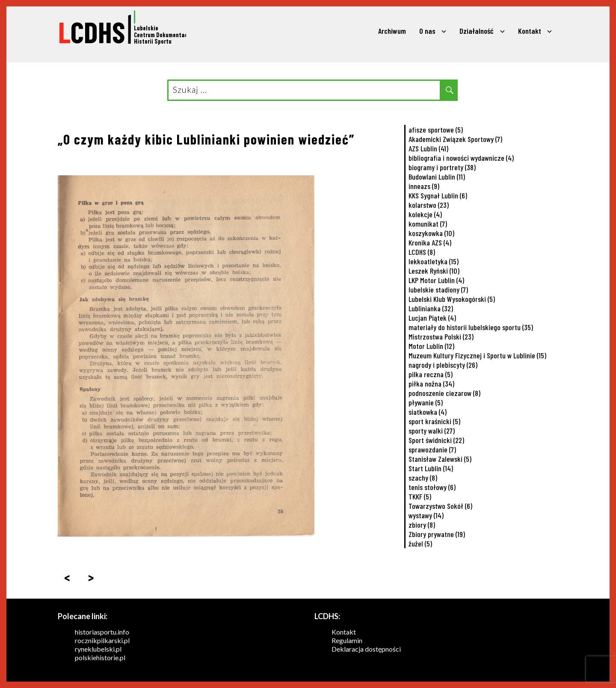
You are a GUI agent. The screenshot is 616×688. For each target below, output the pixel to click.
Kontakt (530, 31)
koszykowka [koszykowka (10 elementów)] (431, 233)
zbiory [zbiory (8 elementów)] (422, 525)
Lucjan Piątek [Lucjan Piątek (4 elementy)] (432, 318)
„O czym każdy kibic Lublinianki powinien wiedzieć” (206, 139)
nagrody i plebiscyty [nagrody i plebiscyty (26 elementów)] (443, 365)
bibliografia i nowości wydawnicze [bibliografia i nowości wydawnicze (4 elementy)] (461, 158)
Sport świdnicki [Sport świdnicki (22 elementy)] (436, 440)
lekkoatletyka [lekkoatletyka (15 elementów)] (434, 261)
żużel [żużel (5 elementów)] (420, 543)
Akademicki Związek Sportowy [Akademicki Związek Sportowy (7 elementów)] (455, 139)
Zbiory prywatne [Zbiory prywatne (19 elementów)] (437, 534)
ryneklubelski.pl (98, 649)
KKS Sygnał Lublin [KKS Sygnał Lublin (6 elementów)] (438, 195)
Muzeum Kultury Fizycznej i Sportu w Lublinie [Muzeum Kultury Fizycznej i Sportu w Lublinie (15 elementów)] (477, 355)
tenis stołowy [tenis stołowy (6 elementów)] (432, 487)
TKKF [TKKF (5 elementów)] (420, 496)
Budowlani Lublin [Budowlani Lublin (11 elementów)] (437, 177)
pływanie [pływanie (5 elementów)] (426, 402)
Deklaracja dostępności (366, 649)
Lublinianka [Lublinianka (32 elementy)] (431, 308)
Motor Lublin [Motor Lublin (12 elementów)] (431, 346)
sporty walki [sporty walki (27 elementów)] (432, 431)
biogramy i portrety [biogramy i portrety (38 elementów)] (442, 167)
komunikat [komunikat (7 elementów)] (428, 224)
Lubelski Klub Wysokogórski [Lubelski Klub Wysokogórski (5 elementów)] (452, 299)
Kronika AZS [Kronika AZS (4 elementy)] (430, 242)
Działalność (477, 31)
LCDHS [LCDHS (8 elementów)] (422, 252)
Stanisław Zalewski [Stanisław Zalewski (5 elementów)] (440, 459)
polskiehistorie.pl (100, 657)
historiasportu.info (102, 632)
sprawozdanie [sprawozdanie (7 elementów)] (432, 449)
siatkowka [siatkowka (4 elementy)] (428, 412)
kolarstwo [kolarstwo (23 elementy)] (429, 205)
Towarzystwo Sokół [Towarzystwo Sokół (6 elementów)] (440, 506)
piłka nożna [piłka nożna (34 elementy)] (431, 384)
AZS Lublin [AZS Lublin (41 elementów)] (428, 148)
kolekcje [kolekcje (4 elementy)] (425, 214)
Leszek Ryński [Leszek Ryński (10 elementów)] (434, 271)
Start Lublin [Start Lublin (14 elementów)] (431, 468)
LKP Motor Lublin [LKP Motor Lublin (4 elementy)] (436, 280)
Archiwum (392, 31)
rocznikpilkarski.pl (102, 640)
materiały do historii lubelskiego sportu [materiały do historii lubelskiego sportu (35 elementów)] (471, 327)
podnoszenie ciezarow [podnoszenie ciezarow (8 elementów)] (444, 393)
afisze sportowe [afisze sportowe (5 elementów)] (436, 130)
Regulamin (347, 640)
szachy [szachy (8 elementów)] (423, 478)
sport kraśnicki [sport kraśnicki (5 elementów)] (434, 421)
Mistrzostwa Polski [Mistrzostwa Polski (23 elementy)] (441, 337)
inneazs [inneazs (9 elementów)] (424, 186)
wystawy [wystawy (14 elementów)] (426, 515)
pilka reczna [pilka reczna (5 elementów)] (431, 374)
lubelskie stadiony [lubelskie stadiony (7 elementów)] (438, 289)
